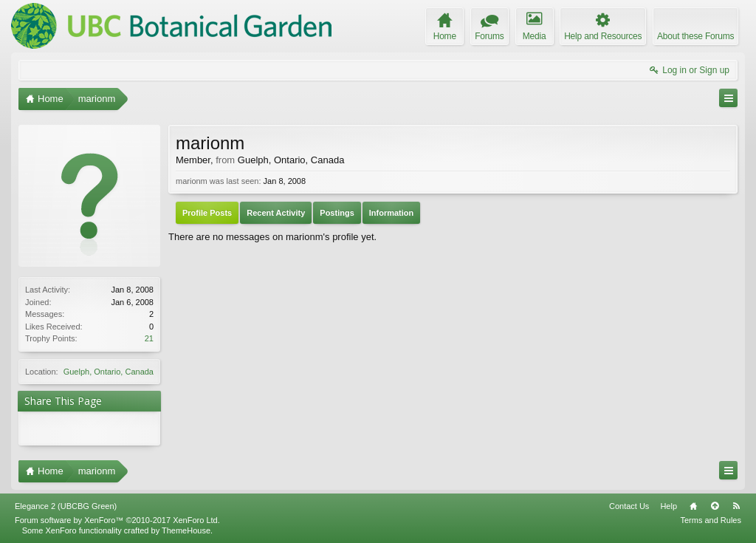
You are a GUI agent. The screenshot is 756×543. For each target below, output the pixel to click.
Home (693, 506)
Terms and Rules (711, 520)
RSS (736, 506)
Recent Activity (276, 213)
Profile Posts (207, 213)
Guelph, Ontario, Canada (109, 372)
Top (715, 506)
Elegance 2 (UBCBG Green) (66, 506)
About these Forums (695, 36)
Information (392, 213)
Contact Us (629, 506)
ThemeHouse (186, 530)
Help (669, 506)
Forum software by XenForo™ (117, 520)
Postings (337, 213)
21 (149, 338)
